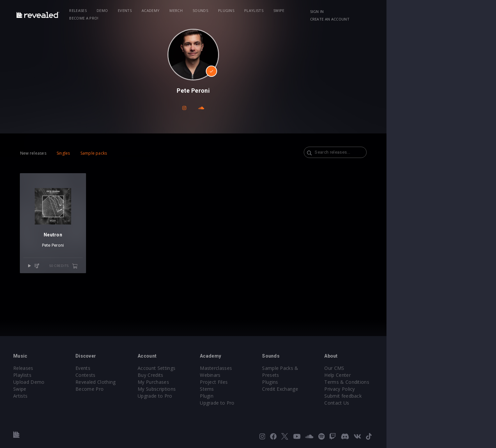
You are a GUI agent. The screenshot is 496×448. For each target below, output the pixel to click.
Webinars (265, 375)
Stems (262, 389)
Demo (136, 10)
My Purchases (201, 382)
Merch (210, 10)
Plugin (262, 396)
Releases (112, 10)
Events (158, 10)
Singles (90, 153)
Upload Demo (62, 382)
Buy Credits (198, 375)
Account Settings (204, 368)
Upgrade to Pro (203, 396)
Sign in (390, 11)
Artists (53, 396)
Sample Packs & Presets (352, 368)
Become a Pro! (343, 10)
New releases (60, 153)
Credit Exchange (342, 382)
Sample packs (120, 153)
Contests (126, 375)
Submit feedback (412, 396)
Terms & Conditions (416, 382)
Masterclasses (271, 368)
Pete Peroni (85, 256)
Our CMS (404, 368)
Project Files (269, 382)
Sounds (234, 10)
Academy (184, 10)
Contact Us (406, 403)
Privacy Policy (409, 389)
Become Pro (130, 389)
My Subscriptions (204, 389)
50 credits (101, 277)
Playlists (288, 10)
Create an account (427, 11)
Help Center (407, 375)
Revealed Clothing (136, 382)
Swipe (313, 10)
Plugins (260, 10)
